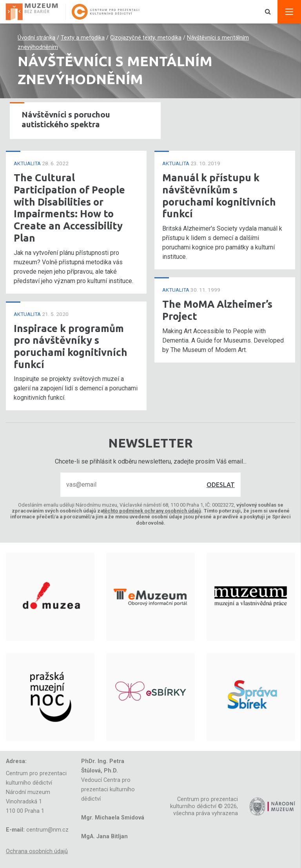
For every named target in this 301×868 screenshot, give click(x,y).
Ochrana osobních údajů (37, 851)
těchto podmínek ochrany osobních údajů (152, 511)
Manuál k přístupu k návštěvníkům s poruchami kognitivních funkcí (219, 196)
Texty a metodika (83, 38)
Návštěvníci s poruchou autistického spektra (66, 119)
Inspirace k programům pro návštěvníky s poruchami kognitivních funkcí (71, 346)
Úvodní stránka (36, 38)
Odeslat (221, 485)
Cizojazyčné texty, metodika (146, 38)
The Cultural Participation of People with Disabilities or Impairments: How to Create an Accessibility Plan (69, 208)
